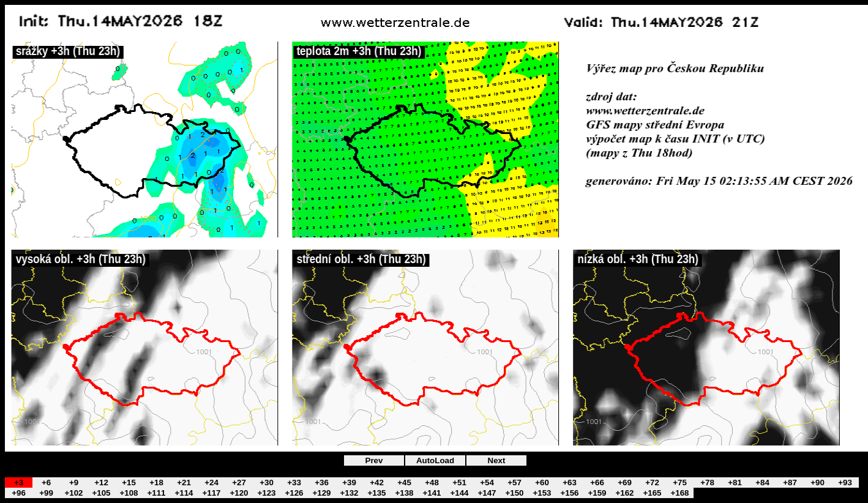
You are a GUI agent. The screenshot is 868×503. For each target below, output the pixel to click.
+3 (19, 483)
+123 (266, 493)
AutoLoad (435, 460)
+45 (404, 483)
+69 (625, 483)
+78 (707, 483)
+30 (267, 483)
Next (497, 460)
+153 (542, 493)
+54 (487, 483)
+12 (101, 483)
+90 (817, 483)
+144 (459, 493)
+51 (459, 483)
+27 (239, 483)
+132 (349, 493)
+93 (845, 483)
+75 (680, 483)
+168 (679, 493)
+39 (349, 483)
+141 (432, 493)
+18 (156, 483)
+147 (487, 493)
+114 (184, 493)
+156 (569, 493)
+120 (239, 493)
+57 (514, 483)
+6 (46, 483)
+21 (184, 483)
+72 (652, 483)
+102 (73, 493)
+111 (156, 493)
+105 (101, 493)
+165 (652, 493)
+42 (377, 483)
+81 (735, 483)
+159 (597, 493)
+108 (129, 493)
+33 (294, 483)
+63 (570, 483)
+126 (294, 493)
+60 (542, 483)
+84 (762, 483)
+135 (376, 493)
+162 (624, 493)
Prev (374, 460)
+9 (74, 483)
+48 (432, 483)
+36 (322, 483)
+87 (790, 483)
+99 (46, 493)
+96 (19, 493)
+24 (211, 483)
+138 (404, 493)
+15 (129, 483)
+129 (321, 493)
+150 (514, 493)
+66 (597, 483)
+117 (211, 493)
